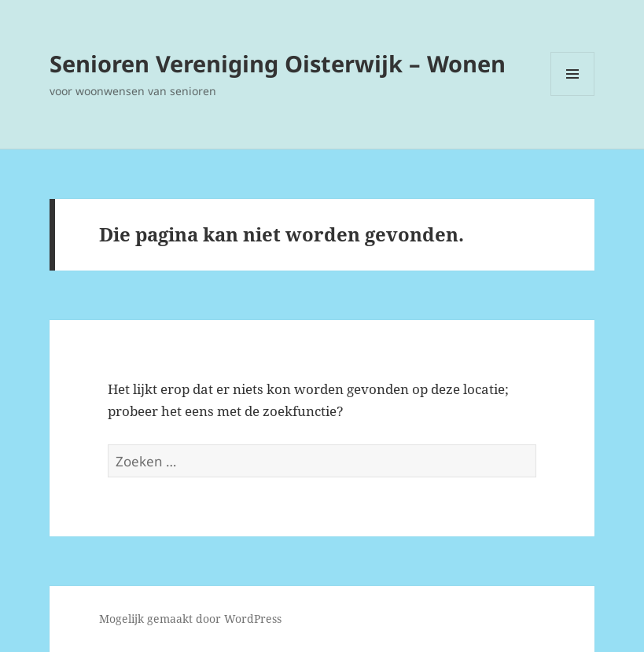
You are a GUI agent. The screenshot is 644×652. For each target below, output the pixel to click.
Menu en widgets (573, 96)
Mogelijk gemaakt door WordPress (190, 619)
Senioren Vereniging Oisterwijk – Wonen (278, 63)
